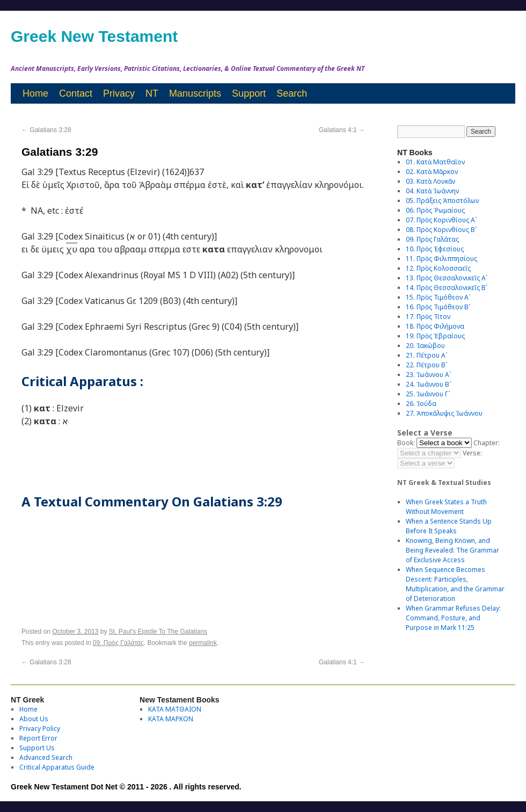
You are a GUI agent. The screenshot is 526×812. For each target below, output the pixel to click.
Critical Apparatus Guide (57, 767)
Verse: (472, 453)
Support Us (37, 748)
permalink (203, 643)
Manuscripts (195, 93)
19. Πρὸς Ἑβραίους (435, 336)
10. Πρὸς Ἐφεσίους (435, 249)
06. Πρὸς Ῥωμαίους (435, 210)
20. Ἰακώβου (425, 346)
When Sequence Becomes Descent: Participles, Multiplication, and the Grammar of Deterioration (455, 584)
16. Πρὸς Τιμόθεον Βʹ (438, 307)
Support (249, 93)
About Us (34, 719)
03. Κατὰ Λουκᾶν (430, 181)
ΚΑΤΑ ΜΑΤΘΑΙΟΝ (175, 709)
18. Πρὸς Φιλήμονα (435, 326)
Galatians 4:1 (342, 130)
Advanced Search (46, 757)
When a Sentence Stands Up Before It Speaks (449, 526)
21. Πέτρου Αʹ (426, 355)
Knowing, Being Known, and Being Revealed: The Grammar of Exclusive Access (452, 550)
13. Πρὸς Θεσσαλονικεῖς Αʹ (447, 278)
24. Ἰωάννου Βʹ (428, 384)
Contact (76, 93)
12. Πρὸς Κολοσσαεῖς (438, 268)
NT (152, 93)
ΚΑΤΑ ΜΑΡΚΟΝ (171, 719)
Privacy (119, 93)
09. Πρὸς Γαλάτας (118, 643)
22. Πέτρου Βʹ (426, 365)
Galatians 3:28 (46, 130)
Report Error (38, 738)
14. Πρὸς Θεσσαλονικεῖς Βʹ (447, 288)
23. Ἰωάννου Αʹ (428, 375)
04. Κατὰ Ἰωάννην (432, 191)
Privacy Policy (40, 728)
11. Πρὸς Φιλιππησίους (441, 259)
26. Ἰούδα (421, 404)
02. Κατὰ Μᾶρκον (432, 172)
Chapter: (487, 443)
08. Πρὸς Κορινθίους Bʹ (441, 230)
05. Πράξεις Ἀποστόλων (442, 201)
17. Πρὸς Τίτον (428, 317)
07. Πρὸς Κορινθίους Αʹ (441, 220)
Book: (406, 443)
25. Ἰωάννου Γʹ (428, 394)
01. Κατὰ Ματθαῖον (435, 162)
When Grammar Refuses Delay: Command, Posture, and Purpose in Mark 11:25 (453, 618)
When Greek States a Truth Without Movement (446, 507)
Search (292, 93)
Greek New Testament (94, 36)
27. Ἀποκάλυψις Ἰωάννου (444, 413)
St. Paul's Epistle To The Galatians (158, 632)
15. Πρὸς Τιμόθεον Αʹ (438, 297)
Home (35, 93)
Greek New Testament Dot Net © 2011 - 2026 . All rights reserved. (126, 787)
